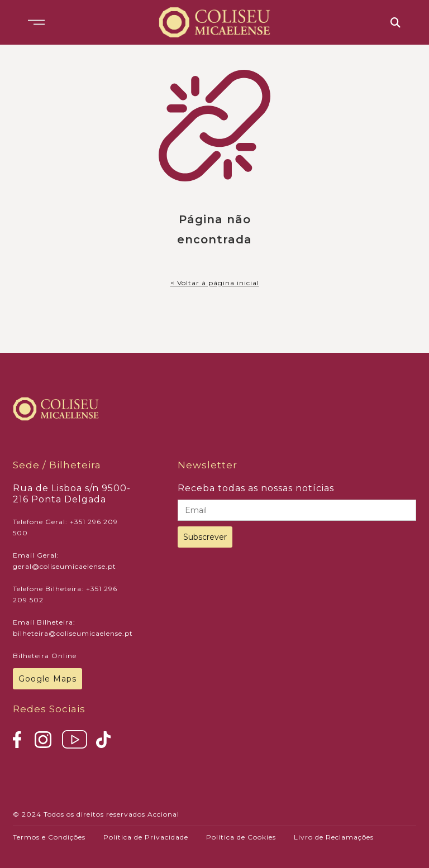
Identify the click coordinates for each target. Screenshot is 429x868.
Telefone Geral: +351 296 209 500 (65, 527)
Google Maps (47, 679)
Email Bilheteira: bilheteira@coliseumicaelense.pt (73, 628)
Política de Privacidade (146, 837)
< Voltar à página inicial (215, 283)
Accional (163, 814)
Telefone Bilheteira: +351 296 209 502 (65, 594)
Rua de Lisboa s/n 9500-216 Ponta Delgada (72, 494)
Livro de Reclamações (334, 837)
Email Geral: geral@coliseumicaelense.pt (65, 561)
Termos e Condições (49, 837)
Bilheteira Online (45, 656)
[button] (36, 22)
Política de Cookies (241, 837)
